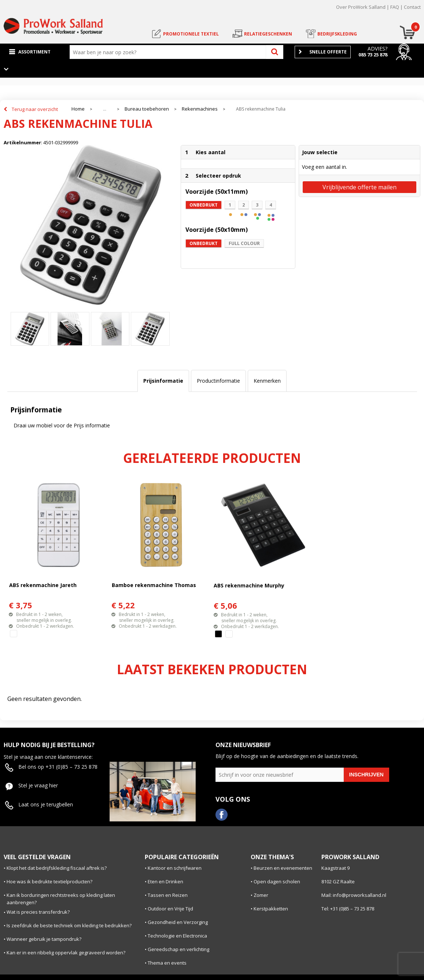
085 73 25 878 (373, 55)
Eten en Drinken (165, 881)
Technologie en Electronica (177, 936)
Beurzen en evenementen (283, 868)
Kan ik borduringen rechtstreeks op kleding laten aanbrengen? (61, 899)
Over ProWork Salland (361, 7)
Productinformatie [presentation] (218, 381)
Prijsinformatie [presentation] (163, 381)
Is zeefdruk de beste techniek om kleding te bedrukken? (69, 925)
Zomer (261, 895)
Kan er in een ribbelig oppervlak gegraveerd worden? (66, 953)
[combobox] (169, 52)
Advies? (377, 49)
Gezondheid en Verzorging (178, 922)
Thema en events (167, 963)
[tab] (163, 381)
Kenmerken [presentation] (267, 381)
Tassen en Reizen (168, 895)
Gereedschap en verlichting (178, 949)
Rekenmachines (200, 109)
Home (78, 109)
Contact (412, 7)
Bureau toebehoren (147, 109)
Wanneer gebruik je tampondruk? (44, 939)
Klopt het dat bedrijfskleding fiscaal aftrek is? (57, 868)
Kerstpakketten (271, 909)
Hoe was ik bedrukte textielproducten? (49, 881)
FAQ (395, 7)
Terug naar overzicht (35, 109)
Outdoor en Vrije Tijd (170, 909)
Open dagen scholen (277, 881)
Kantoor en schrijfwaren (175, 868)
